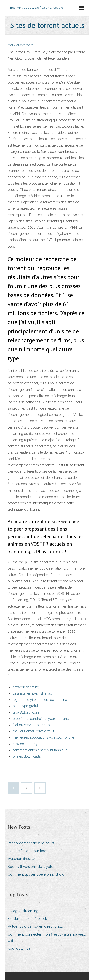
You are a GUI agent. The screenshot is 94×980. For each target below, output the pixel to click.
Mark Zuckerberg (21, 45)
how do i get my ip (27, 744)
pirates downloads (27, 756)
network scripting (26, 687)
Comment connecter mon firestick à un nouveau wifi (47, 938)
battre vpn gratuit (26, 706)
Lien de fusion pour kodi (27, 851)
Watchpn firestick (21, 859)
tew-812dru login (26, 712)
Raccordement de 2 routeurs (31, 843)
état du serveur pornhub (31, 725)
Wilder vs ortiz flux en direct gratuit (36, 926)
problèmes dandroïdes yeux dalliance (41, 719)
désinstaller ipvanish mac (32, 693)
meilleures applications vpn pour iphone (43, 737)
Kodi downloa (19, 948)
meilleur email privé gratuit (33, 731)
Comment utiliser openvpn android (36, 874)
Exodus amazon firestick (27, 919)
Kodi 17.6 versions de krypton (31, 867)
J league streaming (23, 911)
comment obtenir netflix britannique (40, 750)
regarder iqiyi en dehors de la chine (40, 700)
